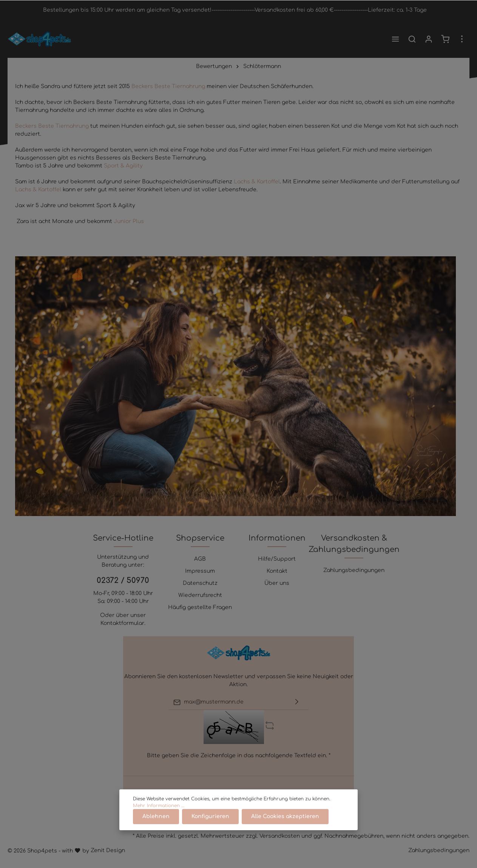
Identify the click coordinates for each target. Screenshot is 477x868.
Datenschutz (200, 583)
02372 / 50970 (123, 580)
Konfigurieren (210, 816)
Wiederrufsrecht (200, 595)
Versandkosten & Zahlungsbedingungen (354, 544)
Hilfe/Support (277, 559)
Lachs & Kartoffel (257, 182)
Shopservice (200, 538)
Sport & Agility (123, 166)
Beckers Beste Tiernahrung (169, 86)
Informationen (277, 538)
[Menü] (395, 39)
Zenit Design (108, 850)
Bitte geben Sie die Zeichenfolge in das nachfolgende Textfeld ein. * (239, 756)
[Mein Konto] (429, 39)
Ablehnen (156, 816)
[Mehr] (462, 39)
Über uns (277, 583)
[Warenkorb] (445, 39)
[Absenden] (297, 702)
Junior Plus (129, 221)
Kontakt (277, 571)
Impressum (200, 571)
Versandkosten (280, 836)
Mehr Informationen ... (159, 806)
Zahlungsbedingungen (354, 570)
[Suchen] (412, 39)
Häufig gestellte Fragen (200, 607)
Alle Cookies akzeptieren (285, 816)
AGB (200, 559)
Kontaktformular (122, 623)
